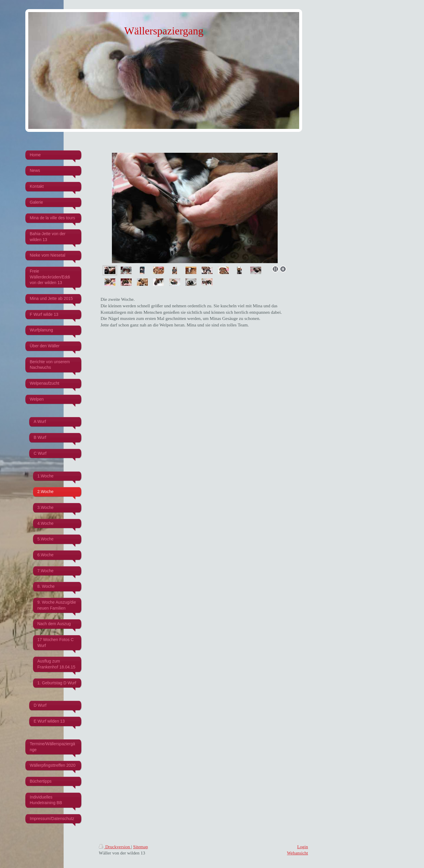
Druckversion (115, 847)
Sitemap (140, 847)
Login (303, 847)
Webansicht (298, 853)
